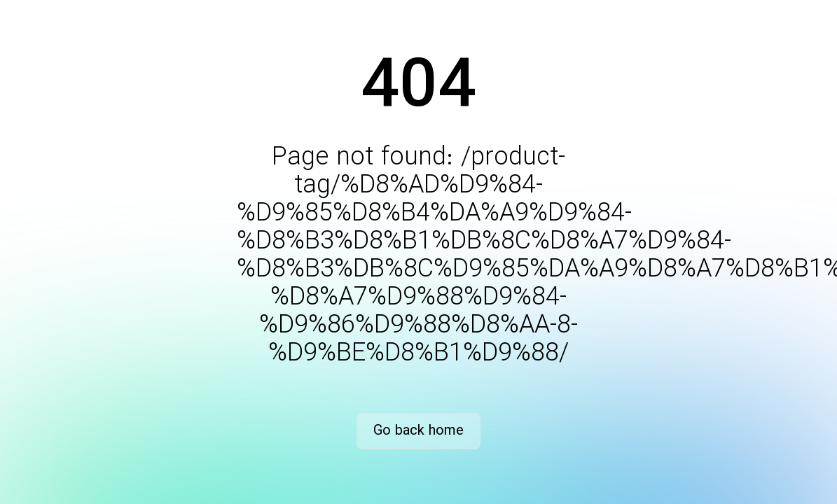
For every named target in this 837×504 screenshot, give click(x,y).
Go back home (418, 431)
